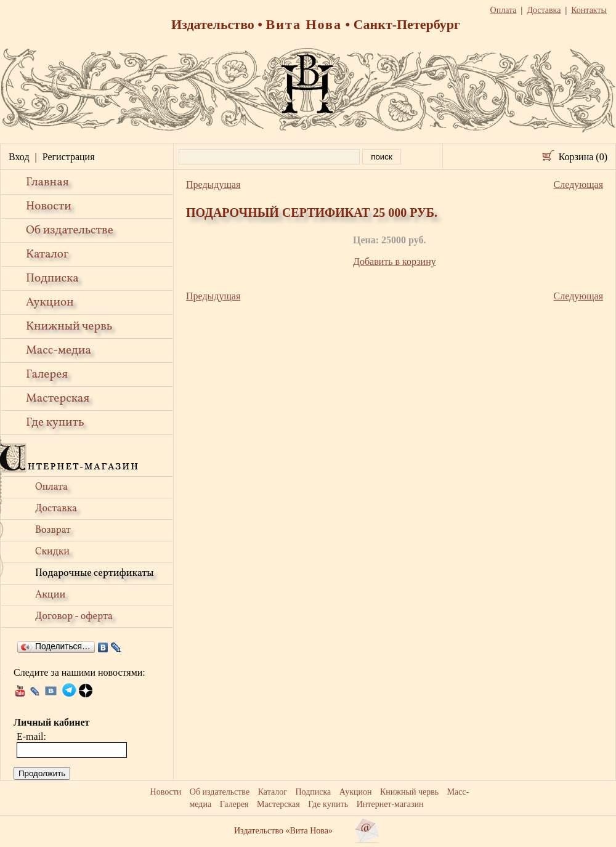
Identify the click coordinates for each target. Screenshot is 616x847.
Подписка (52, 278)
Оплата (51, 487)
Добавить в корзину (395, 261)
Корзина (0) (583, 157)
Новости (49, 206)
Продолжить (42, 773)
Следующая (578, 184)
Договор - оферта (74, 617)
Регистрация (69, 157)
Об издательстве (70, 230)
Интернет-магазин (390, 804)
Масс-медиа (59, 351)
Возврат (53, 530)
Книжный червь (69, 326)
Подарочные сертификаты (95, 573)
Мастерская (58, 399)
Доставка (56, 509)
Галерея (47, 375)
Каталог (47, 254)
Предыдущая (213, 184)
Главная (47, 182)
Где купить (55, 423)
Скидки (52, 552)
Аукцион (50, 302)
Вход (19, 157)
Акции (50, 595)
